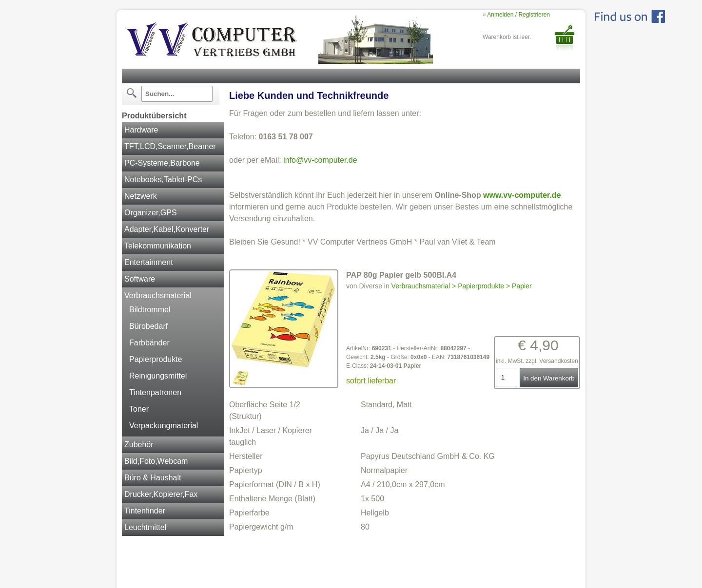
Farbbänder (149, 343)
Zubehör (139, 445)
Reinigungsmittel (158, 376)
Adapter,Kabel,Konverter (167, 229)
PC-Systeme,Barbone (162, 163)
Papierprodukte (156, 359)
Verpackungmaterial (164, 426)
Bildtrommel (150, 310)
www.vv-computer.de (522, 195)
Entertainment (149, 262)
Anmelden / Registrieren (518, 15)
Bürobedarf (148, 326)
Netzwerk (141, 196)
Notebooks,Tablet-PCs (163, 180)
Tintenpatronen (155, 392)
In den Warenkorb (549, 378)
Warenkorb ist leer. (507, 37)
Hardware (141, 130)
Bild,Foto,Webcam (156, 461)
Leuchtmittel (145, 527)
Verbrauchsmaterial (158, 295)
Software (140, 279)
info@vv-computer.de (320, 160)
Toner (139, 409)
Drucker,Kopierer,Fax (161, 494)
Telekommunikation (158, 246)
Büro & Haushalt (153, 478)
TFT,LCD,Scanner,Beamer (170, 146)
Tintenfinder (145, 511)
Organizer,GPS (151, 213)
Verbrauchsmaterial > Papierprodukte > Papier (462, 286)
